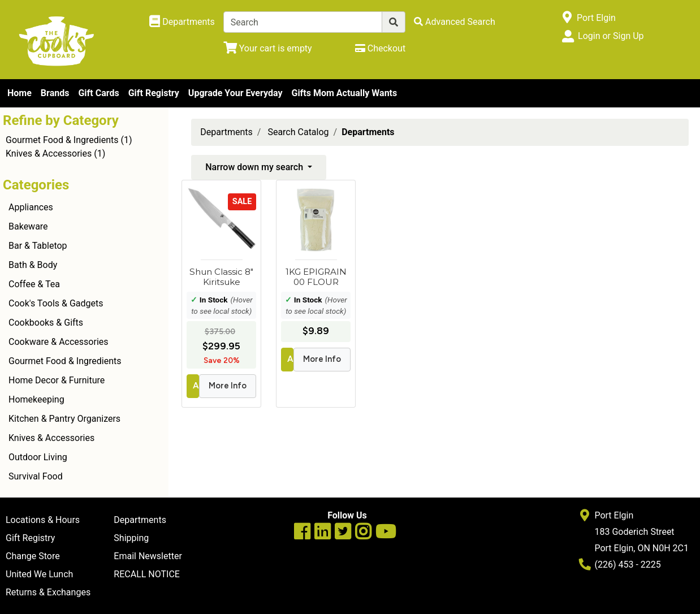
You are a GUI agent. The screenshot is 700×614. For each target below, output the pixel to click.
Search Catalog (298, 132)
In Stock (214, 300)
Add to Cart (196, 386)
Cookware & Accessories (59, 342)
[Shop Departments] (182, 22)
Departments (226, 132)
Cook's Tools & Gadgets (56, 303)
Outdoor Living (38, 457)
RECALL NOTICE (147, 574)
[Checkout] (380, 48)
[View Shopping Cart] (268, 48)
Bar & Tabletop (38, 246)
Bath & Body (33, 265)
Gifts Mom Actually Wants (344, 93)
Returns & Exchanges (48, 592)
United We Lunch (39, 574)
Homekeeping (36, 399)
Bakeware (28, 226)
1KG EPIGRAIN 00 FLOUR (316, 277)
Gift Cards (98, 93)
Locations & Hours (43, 520)
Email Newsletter (148, 556)
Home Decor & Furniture (57, 380)
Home (20, 93)
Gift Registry (154, 93)
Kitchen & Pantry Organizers (64, 419)
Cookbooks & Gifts (46, 323)
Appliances (31, 207)
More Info (228, 386)
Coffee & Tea (34, 284)
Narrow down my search (255, 167)
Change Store (33, 556)
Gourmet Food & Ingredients (62, 140)
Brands (55, 93)
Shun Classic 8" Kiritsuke (221, 277)
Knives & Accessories (49, 153)
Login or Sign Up (611, 36)
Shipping (131, 538)
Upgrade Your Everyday (236, 93)
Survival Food (36, 476)
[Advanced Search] (455, 22)
